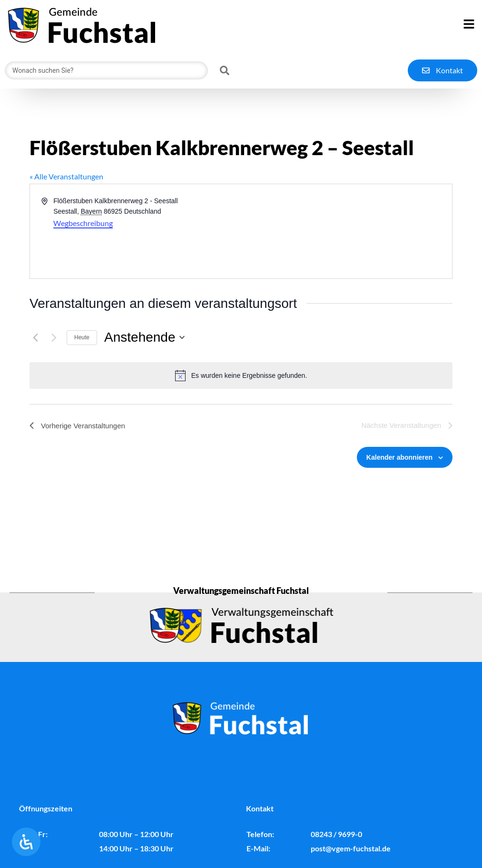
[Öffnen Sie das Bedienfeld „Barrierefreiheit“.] (26, 842)
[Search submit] (225, 70)
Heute (82, 337)
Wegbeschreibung (83, 223)
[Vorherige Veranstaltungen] (35, 337)
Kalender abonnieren (399, 458)
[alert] (241, 375)
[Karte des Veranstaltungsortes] (346, 231)
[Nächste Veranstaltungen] (54, 337)
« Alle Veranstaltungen (66, 176)
